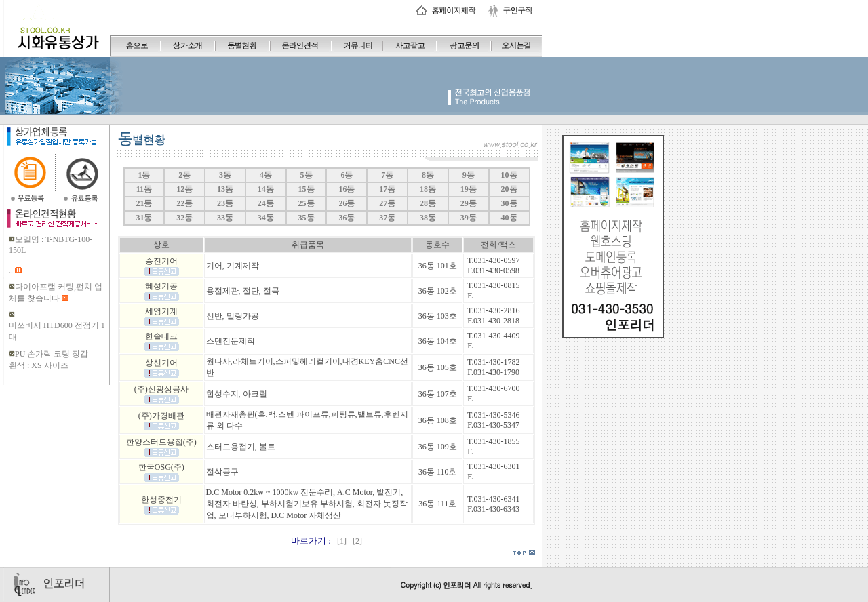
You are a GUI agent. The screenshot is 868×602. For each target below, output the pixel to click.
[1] (341, 541)
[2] (355, 541)
